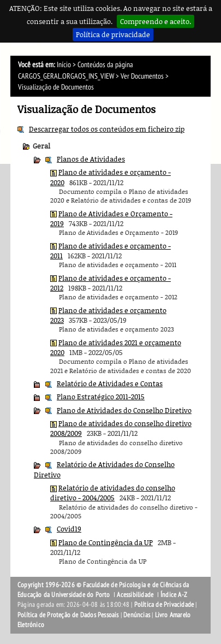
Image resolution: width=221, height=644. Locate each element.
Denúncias (137, 615)
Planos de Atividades (91, 159)
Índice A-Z (174, 595)
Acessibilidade (135, 595)
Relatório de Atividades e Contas (110, 383)
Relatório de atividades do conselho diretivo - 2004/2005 (113, 493)
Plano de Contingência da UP (106, 542)
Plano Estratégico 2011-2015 (101, 397)
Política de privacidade (113, 34)
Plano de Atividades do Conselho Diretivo (124, 410)
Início (64, 65)
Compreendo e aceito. (156, 21)
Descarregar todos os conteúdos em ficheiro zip (107, 129)
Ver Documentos (142, 76)
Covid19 (69, 529)
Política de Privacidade (164, 605)
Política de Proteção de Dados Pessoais (68, 615)
